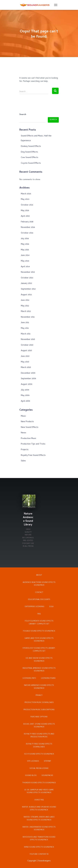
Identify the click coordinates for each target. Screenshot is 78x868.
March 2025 (26, 194)
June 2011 (25, 323)
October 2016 (27, 233)
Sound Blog (31, 776)
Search (23, 115)
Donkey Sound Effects (31, 146)
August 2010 (26, 351)
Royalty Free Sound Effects (33, 455)
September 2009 (28, 379)
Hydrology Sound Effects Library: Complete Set (39, 650)
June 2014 (25, 255)
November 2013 (28, 272)
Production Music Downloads (39, 703)
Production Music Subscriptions (39, 710)
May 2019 (25, 211)
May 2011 (25, 328)
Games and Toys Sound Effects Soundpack (39, 640)
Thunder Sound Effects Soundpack (39, 783)
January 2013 (26, 284)
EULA (51, 607)
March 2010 (26, 368)
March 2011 (26, 334)
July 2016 (25, 239)
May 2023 (25, 199)
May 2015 (25, 250)
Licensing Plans (48, 678)
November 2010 (28, 340)
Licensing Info (29, 678)
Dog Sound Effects (29, 152)
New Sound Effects (30, 427)
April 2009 (25, 401)
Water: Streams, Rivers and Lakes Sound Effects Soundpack (39, 819)
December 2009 (28, 373)
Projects (25, 450)
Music (23, 416)
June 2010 (25, 356)
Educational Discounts (39, 600)
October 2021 (27, 205)
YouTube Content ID (39, 854)
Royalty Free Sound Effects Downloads (39, 746)
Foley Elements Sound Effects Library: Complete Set (39, 623)
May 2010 (25, 362)
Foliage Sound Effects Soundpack (39, 631)
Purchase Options (39, 717)
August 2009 (27, 384)
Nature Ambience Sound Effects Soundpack (39, 687)
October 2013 (27, 278)
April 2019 (25, 216)
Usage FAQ (39, 800)
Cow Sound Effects (30, 158)
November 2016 (28, 227)
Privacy (39, 696)
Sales (23, 461)
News (23, 433)
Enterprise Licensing (35, 607)
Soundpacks (47, 776)
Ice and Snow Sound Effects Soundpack (39, 660)
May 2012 (25, 306)
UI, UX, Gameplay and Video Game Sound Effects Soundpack (39, 791)
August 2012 (26, 295)
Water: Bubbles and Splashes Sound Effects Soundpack (39, 809)
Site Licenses (33, 761)
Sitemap (47, 761)
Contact (39, 593)
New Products (27, 422)
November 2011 (28, 317)
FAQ (39, 614)
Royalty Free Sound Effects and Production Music (39, 736)
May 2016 (25, 244)
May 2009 (25, 396)
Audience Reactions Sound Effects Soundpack (39, 584)
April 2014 (25, 267)
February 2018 (27, 222)
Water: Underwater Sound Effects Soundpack (39, 829)
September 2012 (28, 289)
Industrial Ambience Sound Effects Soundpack (39, 670)
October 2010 (27, 345)
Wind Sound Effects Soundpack (39, 847)
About (39, 575)
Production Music (29, 439)
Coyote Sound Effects (31, 163)
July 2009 (25, 390)
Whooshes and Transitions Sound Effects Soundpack (39, 839)
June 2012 (25, 300)
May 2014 (25, 261)
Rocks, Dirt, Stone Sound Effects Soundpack (39, 726)
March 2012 (26, 312)
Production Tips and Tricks (33, 444)
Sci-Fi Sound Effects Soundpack (39, 754)
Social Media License (39, 769)
